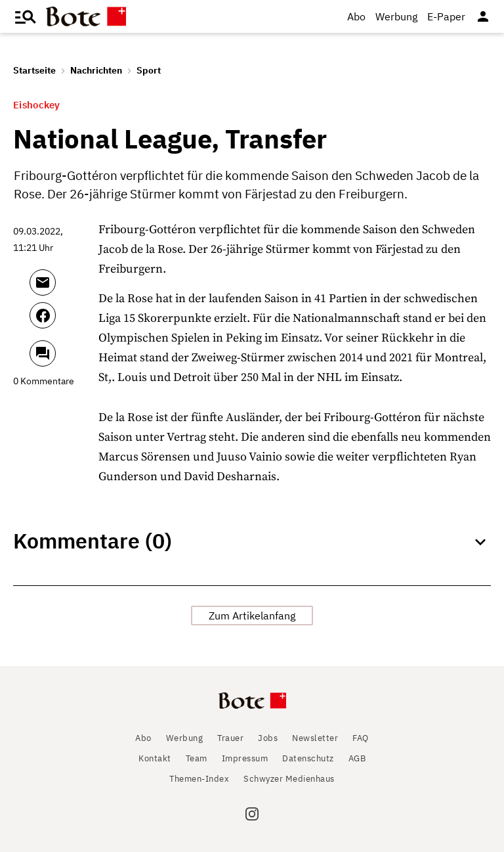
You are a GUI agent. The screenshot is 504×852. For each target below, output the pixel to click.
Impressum (245, 758)
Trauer (230, 738)
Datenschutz (308, 758)
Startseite (34, 70)
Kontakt (155, 758)
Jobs (268, 738)
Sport (149, 70)
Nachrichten (96, 70)
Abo (356, 16)
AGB (357, 758)
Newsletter (315, 738)
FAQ (361, 738)
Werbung (396, 16)
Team (197, 758)
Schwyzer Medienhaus (289, 779)
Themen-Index (199, 779)
